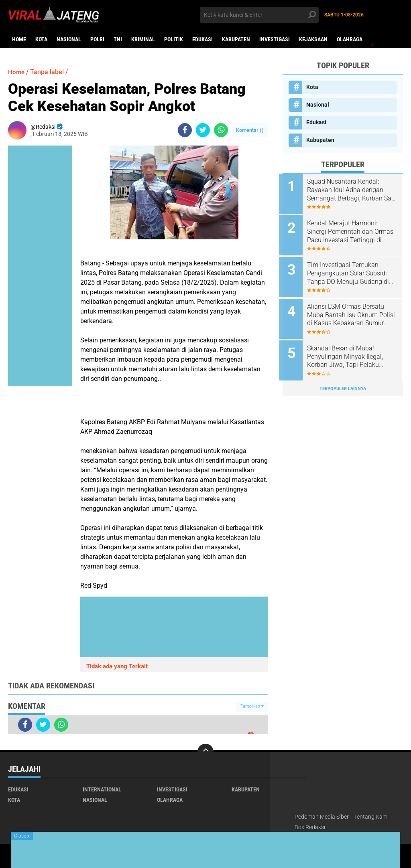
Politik (174, 39)
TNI (118, 39)
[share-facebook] (185, 130)
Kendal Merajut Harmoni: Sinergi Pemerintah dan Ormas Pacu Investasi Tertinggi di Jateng (354, 231)
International (102, 789)
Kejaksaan (313, 39)
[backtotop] (205, 752)
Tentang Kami (371, 817)
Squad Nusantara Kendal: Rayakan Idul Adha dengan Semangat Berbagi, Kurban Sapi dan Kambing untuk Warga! (349, 190)
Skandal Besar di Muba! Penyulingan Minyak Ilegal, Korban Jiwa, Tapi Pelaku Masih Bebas (349, 352)
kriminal (143, 39)
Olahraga (350, 39)
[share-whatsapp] (221, 130)
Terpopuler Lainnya (343, 383)
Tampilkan (252, 706)
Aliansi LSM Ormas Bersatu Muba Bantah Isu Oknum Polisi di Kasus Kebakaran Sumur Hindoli (349, 312)
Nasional (69, 39)
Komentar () (250, 130)
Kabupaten (236, 39)
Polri (97, 39)
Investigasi (275, 39)
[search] (259, 15)
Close (22, 836)
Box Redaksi (310, 827)
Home (19, 39)
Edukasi (202, 39)
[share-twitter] (203, 130)
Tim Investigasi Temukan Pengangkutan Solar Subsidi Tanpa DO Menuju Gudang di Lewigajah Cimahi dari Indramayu (352, 271)
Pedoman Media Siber (322, 817)
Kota (41, 39)
